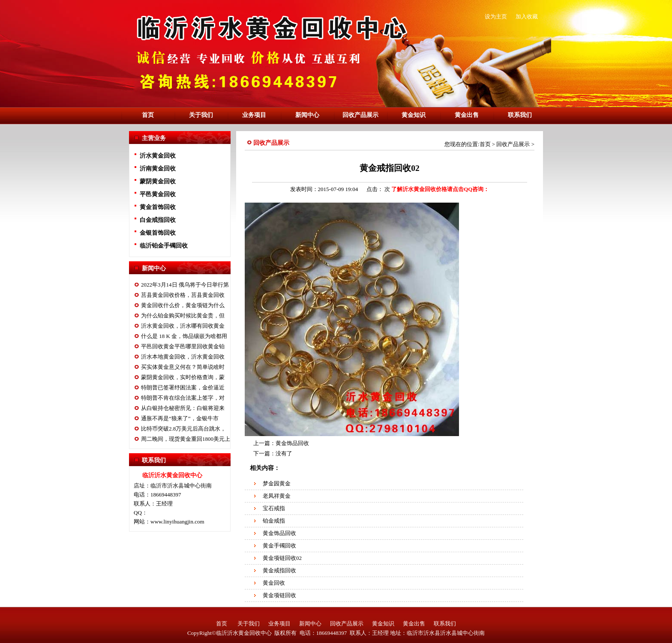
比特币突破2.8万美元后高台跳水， (183, 429)
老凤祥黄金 (277, 496)
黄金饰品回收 (292, 443)
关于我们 (201, 115)
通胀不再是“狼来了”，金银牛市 (180, 418)
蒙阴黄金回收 (158, 181)
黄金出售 (467, 115)
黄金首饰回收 (158, 207)
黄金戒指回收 (279, 570)
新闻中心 (307, 115)
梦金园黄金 (277, 483)
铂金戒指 (274, 521)
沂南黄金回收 (158, 169)
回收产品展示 (360, 115)
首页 (148, 115)
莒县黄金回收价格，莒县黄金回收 (183, 295)
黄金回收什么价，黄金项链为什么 (183, 305)
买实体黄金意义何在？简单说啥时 (183, 367)
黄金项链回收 (279, 595)
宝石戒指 (274, 508)
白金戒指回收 (158, 220)
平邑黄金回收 (158, 194)
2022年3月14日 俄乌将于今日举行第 (185, 285)
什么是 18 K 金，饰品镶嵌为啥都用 (184, 336)
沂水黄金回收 (158, 156)
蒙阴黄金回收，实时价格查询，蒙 (183, 377)
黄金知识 (414, 115)
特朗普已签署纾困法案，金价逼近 (183, 387)
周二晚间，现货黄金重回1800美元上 (186, 439)
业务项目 (254, 115)
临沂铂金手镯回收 (164, 246)
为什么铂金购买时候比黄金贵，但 (183, 316)
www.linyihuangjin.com (177, 522)
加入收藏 (527, 16)
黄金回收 (274, 583)
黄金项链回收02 (282, 558)
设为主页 (496, 16)
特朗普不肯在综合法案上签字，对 (183, 398)
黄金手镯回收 (279, 546)
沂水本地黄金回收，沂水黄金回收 (183, 357)
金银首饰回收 (158, 233)
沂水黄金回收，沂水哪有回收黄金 (183, 326)
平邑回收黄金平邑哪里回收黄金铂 (183, 346)
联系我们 (520, 115)
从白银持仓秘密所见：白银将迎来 (183, 408)
